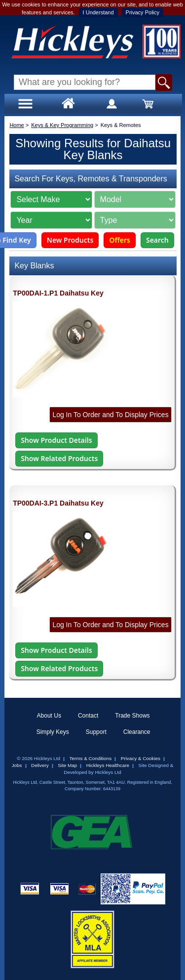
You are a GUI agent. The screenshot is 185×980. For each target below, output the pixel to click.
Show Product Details (56, 440)
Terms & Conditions (91, 758)
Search (157, 240)
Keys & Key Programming (62, 125)
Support (96, 732)
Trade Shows (132, 716)
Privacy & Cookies (141, 758)
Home (17, 125)
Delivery (40, 765)
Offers (120, 240)
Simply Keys (53, 732)
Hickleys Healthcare (108, 765)
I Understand (98, 12)
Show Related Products (59, 458)
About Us (49, 716)
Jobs (17, 765)
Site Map (67, 765)
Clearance (137, 732)
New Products (70, 240)
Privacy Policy (143, 12)
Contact (88, 716)
